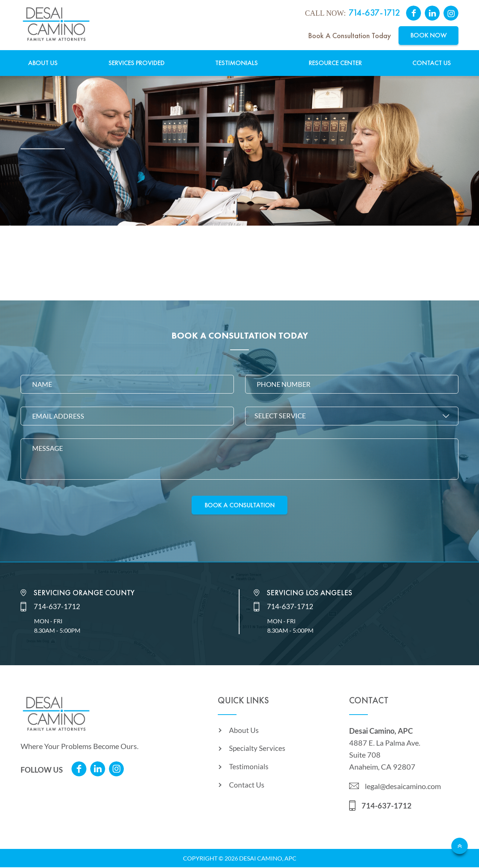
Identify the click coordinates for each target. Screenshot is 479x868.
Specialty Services (258, 751)
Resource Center (335, 63)
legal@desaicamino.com (403, 787)
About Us (43, 63)
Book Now (429, 35)
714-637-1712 (375, 13)
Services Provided (137, 63)
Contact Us (432, 63)
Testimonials (237, 63)
